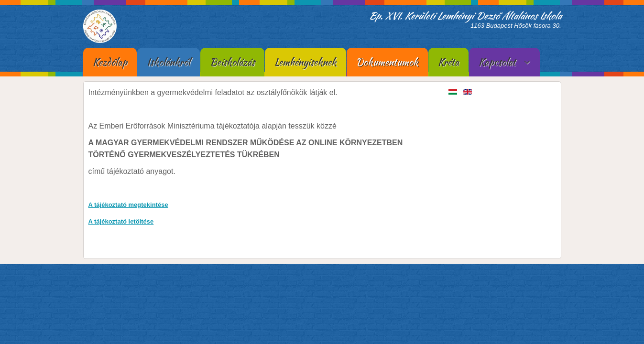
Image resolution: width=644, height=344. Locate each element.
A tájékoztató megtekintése (128, 205)
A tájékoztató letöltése (121, 221)
